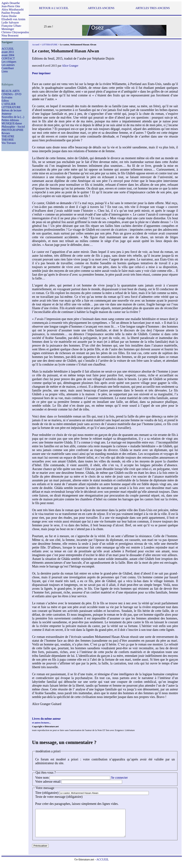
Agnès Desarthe (11, 3)
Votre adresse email (48, 782)
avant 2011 (8, 52)
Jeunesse (6, 114)
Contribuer (8, 68)
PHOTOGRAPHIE (12, 130)
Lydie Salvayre (10, 22)
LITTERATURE (11, 107)
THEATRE (8, 136)
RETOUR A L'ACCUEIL (54, 8)
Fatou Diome (9, 16)
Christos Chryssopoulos (15, 32)
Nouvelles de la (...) (13, 117)
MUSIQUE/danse (12, 123)
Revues (6, 133)
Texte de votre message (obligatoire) (59, 797)
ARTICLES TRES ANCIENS (153, 8)
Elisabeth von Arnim (13, 19)
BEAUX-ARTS (10, 91)
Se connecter (119, 778)
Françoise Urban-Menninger (12, 27)
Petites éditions (10, 120)
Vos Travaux (9, 143)
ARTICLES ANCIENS (101, 8)
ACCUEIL (8, 49)
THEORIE (8, 140)
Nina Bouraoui (10, 35)
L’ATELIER (9, 104)
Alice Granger (70, 66)
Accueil (36, 44)
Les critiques (9, 62)
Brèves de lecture (11, 110)
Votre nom (42, 778)
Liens (5, 71)
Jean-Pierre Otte (11, 6)
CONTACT (8, 58)
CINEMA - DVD (11, 94)
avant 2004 (8, 55)
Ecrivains (7, 97)
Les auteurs (8, 65)
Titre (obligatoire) (47, 793)
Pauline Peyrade (11, 13)
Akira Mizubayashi (13, 9)
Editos (5, 101)
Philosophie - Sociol (13, 127)
